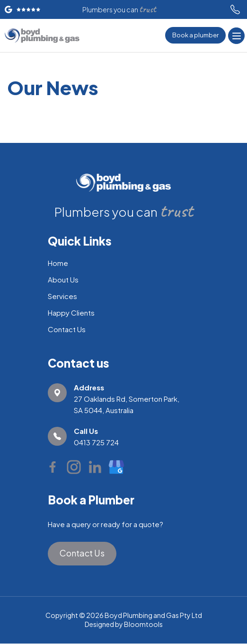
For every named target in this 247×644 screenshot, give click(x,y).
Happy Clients (71, 313)
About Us (63, 279)
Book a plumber (195, 35)
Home (58, 263)
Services (62, 296)
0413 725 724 (235, 9)
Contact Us (67, 329)
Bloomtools (143, 624)
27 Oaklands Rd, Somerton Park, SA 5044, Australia (127, 398)
